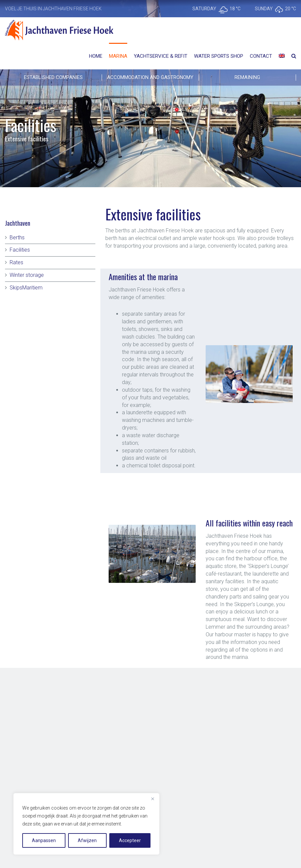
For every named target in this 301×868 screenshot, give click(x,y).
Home (96, 56)
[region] (86, 824)
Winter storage (27, 275)
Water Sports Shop (219, 56)
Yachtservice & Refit (161, 56)
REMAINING (247, 77)
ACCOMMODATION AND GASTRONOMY (150, 77)
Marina (118, 56)
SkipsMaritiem (26, 288)
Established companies (53, 77)
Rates (16, 262)
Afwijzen (87, 840)
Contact (261, 56)
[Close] (152, 799)
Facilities (20, 250)
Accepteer (130, 840)
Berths (17, 237)
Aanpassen (44, 840)
